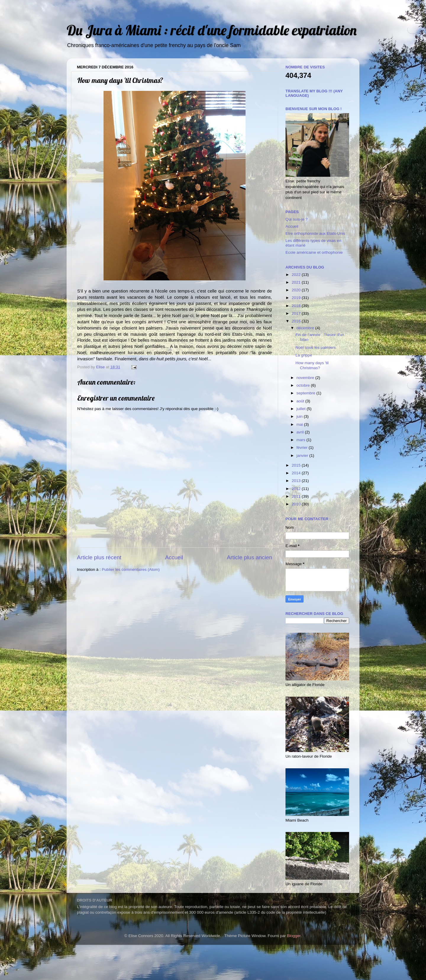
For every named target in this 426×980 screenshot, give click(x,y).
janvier (303, 456)
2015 (297, 465)
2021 (297, 282)
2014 (297, 473)
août (301, 401)
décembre (306, 328)
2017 (297, 313)
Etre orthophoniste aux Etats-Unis (315, 233)
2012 (297, 489)
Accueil (174, 557)
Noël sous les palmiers (316, 347)
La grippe (304, 355)
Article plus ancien (250, 557)
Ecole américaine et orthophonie (314, 252)
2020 (297, 290)
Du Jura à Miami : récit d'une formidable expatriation (212, 30)
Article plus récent (99, 557)
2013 (297, 481)
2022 (297, 275)
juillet (302, 409)
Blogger (294, 936)
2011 (297, 496)
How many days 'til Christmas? (312, 365)
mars (301, 440)
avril (301, 432)
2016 (297, 321)
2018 (297, 306)
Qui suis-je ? (297, 219)
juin (300, 416)
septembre (306, 393)
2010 (297, 504)
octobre (304, 385)
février (302, 448)
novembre (306, 378)
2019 (297, 298)
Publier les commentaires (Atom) (131, 569)
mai (300, 424)
